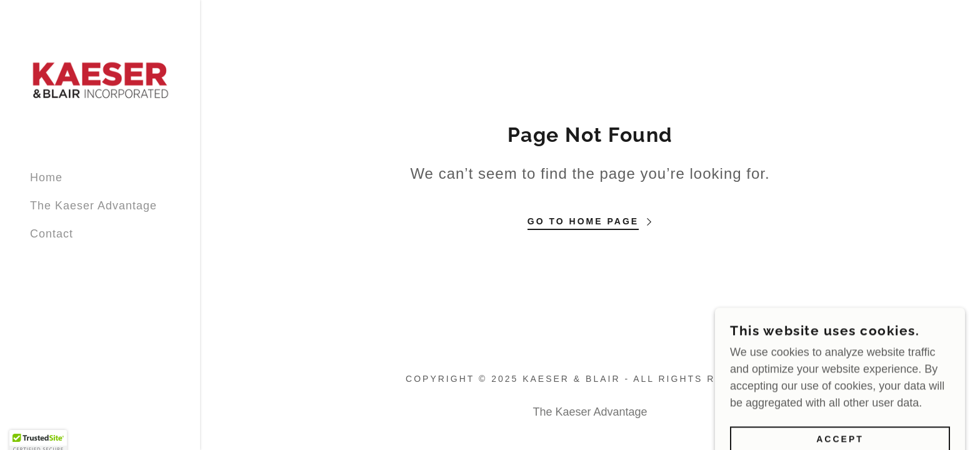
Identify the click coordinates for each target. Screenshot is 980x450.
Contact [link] (52, 234)
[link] (100, 80)
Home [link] (46, 177)
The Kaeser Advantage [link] (93, 206)
